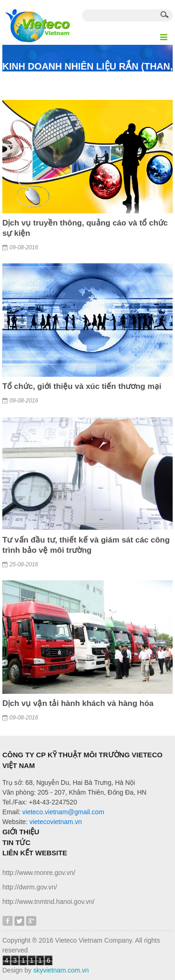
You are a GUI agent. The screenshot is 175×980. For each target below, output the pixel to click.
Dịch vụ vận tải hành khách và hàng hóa (78, 703)
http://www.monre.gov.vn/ (39, 873)
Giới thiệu (21, 832)
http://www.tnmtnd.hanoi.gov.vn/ (48, 902)
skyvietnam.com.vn (61, 970)
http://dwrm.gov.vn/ (30, 887)
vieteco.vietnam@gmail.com (63, 812)
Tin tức (16, 843)
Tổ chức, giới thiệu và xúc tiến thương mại (82, 386)
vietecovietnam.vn (56, 822)
